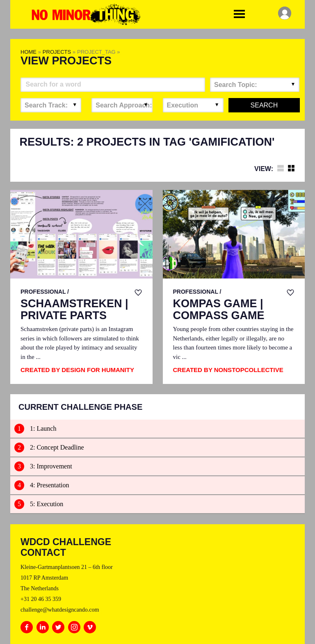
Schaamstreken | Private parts (74, 310)
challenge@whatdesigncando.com (60, 610)
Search (264, 105)
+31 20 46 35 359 (41, 599)
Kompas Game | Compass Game (219, 310)
